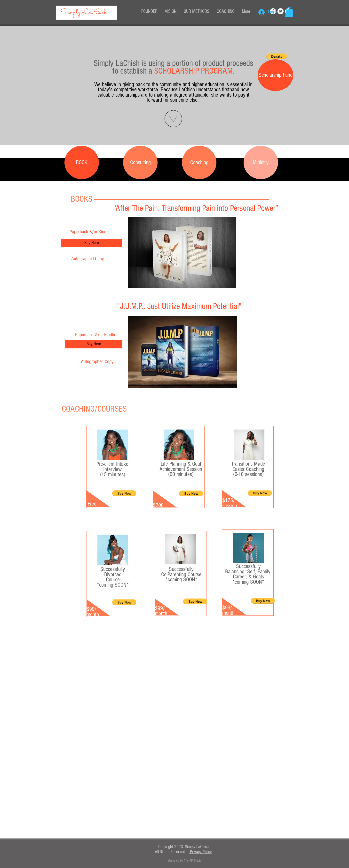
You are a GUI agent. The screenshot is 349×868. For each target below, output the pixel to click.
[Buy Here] (92, 243)
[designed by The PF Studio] (185, 860)
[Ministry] (261, 162)
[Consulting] (140, 162)
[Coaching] (199, 162)
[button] (289, 12)
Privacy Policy (200, 852)
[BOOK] (82, 162)
